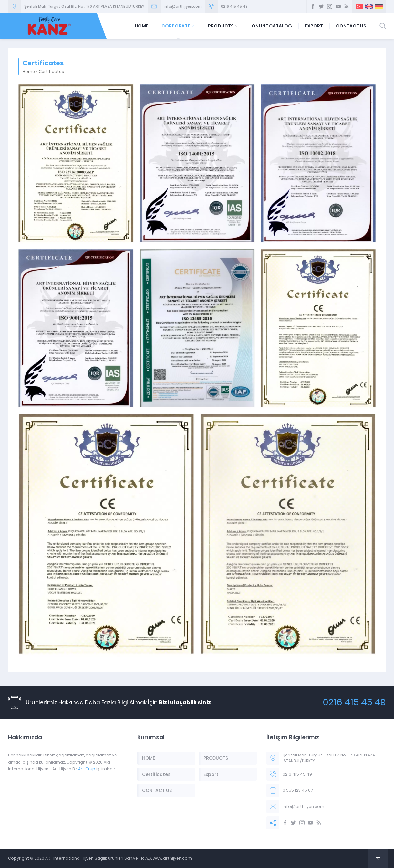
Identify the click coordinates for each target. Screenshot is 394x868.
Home (29, 72)
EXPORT (314, 26)
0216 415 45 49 (234, 6)
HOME (142, 26)
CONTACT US (351, 26)
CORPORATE (178, 26)
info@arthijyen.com (183, 6)
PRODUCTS (223, 26)
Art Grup (87, 769)
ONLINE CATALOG (272, 26)
